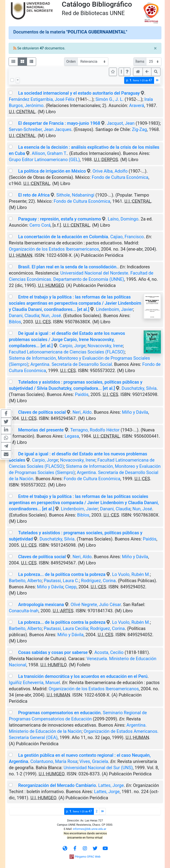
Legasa (72, 436)
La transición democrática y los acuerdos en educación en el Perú (83, 676)
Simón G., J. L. (109, 99)
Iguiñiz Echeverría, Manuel (34, 683)
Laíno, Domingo (123, 219)
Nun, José (51, 316)
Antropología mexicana (41, 605)
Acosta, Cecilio (109, 652)
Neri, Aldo (82, 412)
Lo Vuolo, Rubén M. (131, 574)
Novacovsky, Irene (105, 346)
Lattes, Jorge (111, 785)
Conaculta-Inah (24, 611)
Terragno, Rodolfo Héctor (95, 430)
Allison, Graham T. (49, 153)
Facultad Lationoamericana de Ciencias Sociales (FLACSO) (67, 352)
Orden (71, 61)
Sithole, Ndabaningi (75, 195)
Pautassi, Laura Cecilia (66, 628)
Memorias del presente (41, 430)
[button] (127, 72)
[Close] (155, 48)
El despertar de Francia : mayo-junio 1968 (59, 123)
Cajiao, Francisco (127, 237)
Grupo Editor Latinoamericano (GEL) (44, 160)
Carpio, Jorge (72, 346)
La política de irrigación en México (52, 171)
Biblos (15, 322)
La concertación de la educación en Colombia (63, 237)
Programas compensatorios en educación (59, 713)
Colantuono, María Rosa (54, 761)
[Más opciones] (121, 72)
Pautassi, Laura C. (61, 581)
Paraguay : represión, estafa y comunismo (60, 219)
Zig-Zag (139, 129)
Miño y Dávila (135, 412)
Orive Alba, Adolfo (110, 171)
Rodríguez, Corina (98, 581)
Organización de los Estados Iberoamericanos (54, 249)
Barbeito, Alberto (25, 581)
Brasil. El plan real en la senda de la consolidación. (68, 267)
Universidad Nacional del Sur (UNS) (98, 768)
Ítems (140, 61)
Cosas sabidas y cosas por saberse (53, 652)
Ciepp (71, 587)
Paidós (82, 394)
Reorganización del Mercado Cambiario (57, 785)
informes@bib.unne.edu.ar (90, 829)
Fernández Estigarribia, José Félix (42, 99)
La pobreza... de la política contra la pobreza (62, 574)
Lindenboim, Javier (115, 309)
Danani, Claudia (24, 316)
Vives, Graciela (94, 761)
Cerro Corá (40, 225)
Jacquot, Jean (121, 123)
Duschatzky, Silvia (139, 388)
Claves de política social (42, 412)
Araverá (137, 105)
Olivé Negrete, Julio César (96, 605)
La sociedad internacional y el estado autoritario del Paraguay (79, 93)
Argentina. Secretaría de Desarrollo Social (71, 364)
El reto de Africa (34, 195)
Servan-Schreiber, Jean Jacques (40, 129)
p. (139, 80)
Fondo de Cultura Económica (120, 177)
